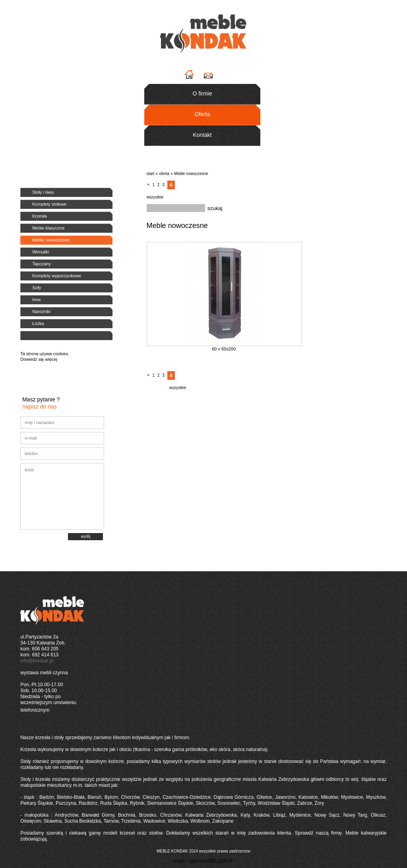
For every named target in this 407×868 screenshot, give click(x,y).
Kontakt (202, 135)
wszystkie (155, 197)
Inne (36, 300)
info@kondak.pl (37, 661)
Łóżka (38, 323)
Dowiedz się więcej (39, 359)
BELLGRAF (221, 861)
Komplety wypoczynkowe (57, 276)
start (150, 174)
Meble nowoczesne (51, 240)
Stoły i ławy (43, 192)
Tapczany (41, 264)
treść (62, 496)
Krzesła (40, 216)
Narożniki (41, 311)
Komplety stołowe (49, 204)
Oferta (203, 114)
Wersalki (41, 252)
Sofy (37, 288)
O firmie (203, 93)
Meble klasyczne (48, 228)
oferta (164, 174)
